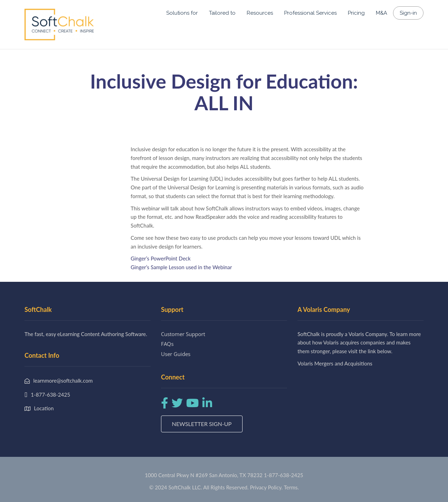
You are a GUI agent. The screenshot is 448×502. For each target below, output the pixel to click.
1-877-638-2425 (283, 475)
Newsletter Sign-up (202, 424)
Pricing (356, 13)
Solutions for (182, 13)
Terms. (291, 487)
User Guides (176, 354)
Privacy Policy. (266, 487)
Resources (260, 13)
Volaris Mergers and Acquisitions (335, 363)
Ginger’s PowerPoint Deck (160, 258)
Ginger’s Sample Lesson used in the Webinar (181, 267)
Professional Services (310, 13)
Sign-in (408, 13)
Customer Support (183, 334)
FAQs (167, 344)
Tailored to (222, 13)
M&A (381, 13)
